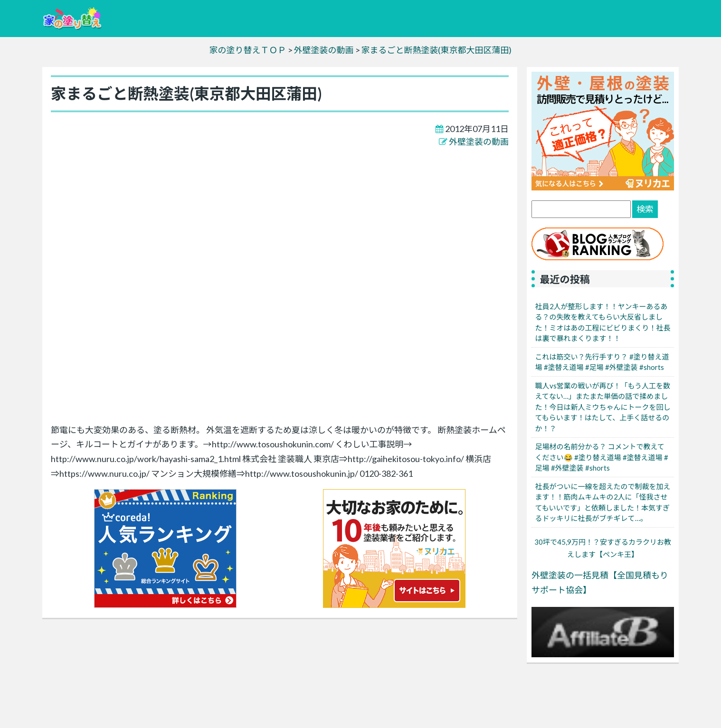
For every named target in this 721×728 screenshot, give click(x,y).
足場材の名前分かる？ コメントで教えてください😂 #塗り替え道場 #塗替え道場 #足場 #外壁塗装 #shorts (602, 457)
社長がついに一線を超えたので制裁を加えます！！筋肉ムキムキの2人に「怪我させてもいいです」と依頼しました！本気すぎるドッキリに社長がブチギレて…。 (603, 502)
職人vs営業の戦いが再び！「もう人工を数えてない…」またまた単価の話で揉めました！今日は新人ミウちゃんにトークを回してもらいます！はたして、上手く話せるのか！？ (603, 407)
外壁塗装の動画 (479, 142)
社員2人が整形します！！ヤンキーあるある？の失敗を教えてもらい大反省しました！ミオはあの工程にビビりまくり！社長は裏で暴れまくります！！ (603, 322)
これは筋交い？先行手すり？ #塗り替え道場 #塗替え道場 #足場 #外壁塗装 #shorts (602, 362)
